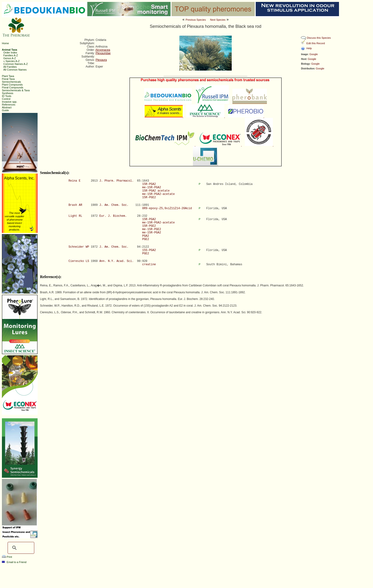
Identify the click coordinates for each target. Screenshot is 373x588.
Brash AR (75, 205)
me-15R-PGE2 (152, 229)
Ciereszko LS (79, 261)
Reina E (74, 181)
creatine (149, 265)
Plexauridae (103, 53)
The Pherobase (171, 582)
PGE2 (146, 239)
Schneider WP (79, 247)
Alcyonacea (103, 50)
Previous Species (196, 20)
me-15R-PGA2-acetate (159, 194)
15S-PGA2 (149, 250)
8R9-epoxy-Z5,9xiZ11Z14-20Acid (167, 208)
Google (313, 54)
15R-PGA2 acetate (156, 191)
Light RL (75, 216)
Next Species (218, 20)
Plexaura (101, 60)
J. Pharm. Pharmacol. (117, 181)
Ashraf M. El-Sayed (253, 582)
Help (309, 48)
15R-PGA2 (149, 184)
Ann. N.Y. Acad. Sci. (117, 261)
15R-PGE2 (149, 198)
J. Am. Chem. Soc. (114, 205)
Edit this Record (316, 43)
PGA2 (146, 236)
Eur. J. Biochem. (113, 216)
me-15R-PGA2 (152, 188)
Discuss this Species (319, 38)
